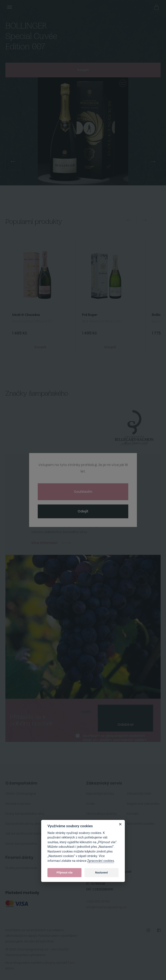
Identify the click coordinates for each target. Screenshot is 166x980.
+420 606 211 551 (98, 901)
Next (144, 220)
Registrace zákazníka (143, 804)
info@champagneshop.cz (106, 907)
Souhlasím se (115, 738)
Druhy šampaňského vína (25, 814)
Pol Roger (90, 315)
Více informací (44, 543)
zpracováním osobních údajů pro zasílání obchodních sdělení (115, 738)
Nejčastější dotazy (100, 794)
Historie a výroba (18, 804)
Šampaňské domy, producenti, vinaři (33, 824)
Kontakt (133, 814)
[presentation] (125, 711)
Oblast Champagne (21, 794)
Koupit (83, 70)
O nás (91, 804)
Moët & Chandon (26, 315)
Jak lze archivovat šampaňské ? (30, 834)
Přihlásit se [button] (147, 7)
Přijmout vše (64, 873)
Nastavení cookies (141, 824)
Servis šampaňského (21, 844)
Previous (129, 220)
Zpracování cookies (101, 861)
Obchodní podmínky (102, 814)
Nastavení (101, 873)
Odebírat (126, 725)
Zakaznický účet (139, 794)
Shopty (50, 963)
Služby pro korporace (21, 868)
